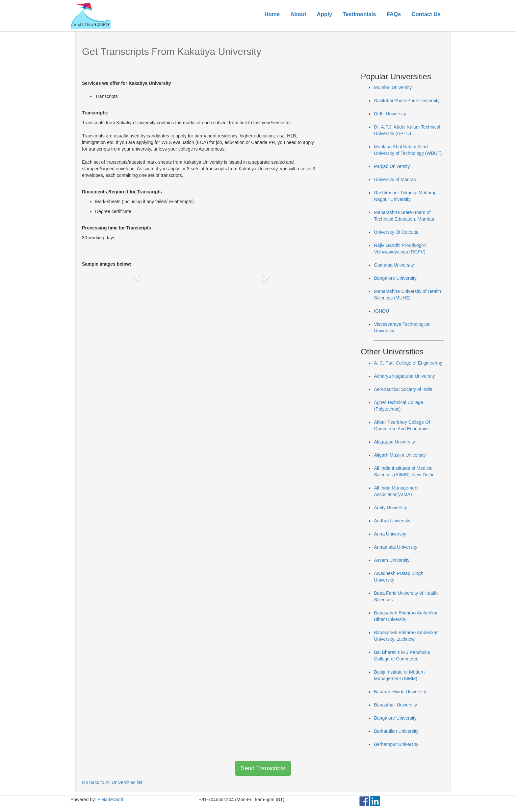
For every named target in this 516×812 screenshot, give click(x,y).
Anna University (390, 534)
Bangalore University (395, 278)
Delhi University (390, 114)
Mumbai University (393, 87)
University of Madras (395, 179)
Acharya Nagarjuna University (404, 376)
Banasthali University (395, 705)
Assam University (392, 560)
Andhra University (392, 521)
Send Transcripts (263, 768)
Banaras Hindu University (400, 692)
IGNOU (381, 311)
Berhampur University (396, 744)
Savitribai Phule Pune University (407, 101)
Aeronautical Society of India (403, 389)
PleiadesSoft (110, 800)
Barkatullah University (396, 731)
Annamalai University (396, 547)
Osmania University (394, 265)
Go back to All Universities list (112, 782)
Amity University (390, 508)
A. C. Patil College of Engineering (408, 363)
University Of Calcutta (396, 232)
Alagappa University (394, 442)
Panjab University (392, 166)
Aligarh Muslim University (400, 455)
